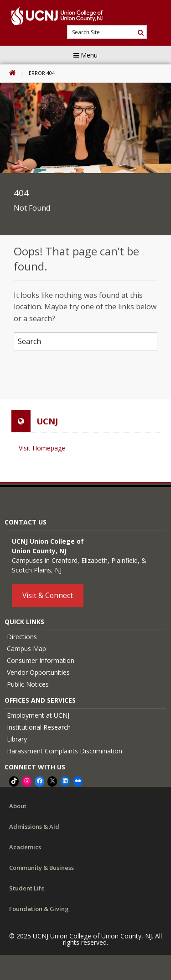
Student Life (27, 888)
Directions (22, 637)
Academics (25, 847)
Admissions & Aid (34, 826)
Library (17, 739)
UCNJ (47, 421)
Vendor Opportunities (38, 672)
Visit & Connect (48, 595)
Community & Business (41, 868)
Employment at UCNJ (38, 715)
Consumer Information (41, 660)
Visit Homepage (42, 448)
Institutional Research (39, 727)
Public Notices (28, 684)
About (18, 806)
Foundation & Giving (39, 909)
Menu (85, 55)
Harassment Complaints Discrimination (65, 751)
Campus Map (26, 649)
